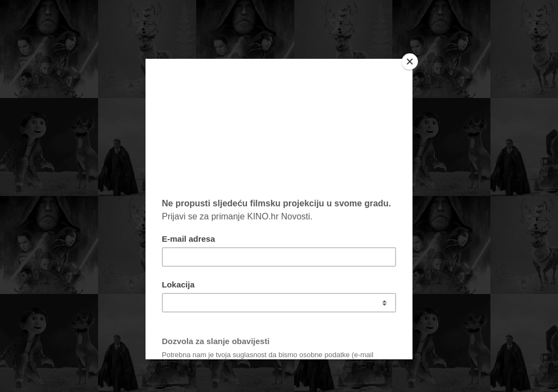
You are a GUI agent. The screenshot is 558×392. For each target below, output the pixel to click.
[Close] (410, 62)
